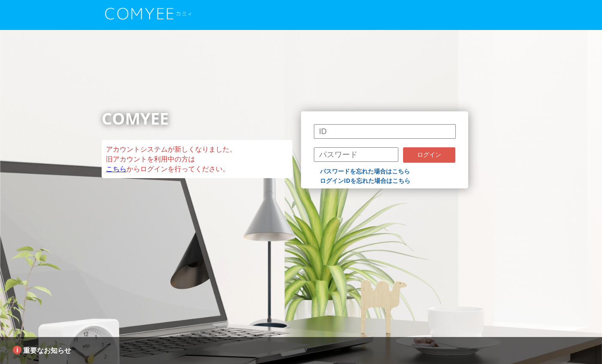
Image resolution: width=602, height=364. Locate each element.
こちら (116, 169)
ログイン (429, 155)
